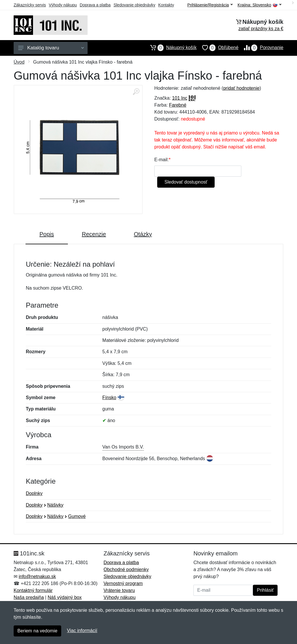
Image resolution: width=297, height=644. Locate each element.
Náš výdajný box (65, 597)
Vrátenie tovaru (119, 590)
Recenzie (94, 234)
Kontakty (166, 5)
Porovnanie (261, 48)
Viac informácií (82, 630)
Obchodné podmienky (126, 569)
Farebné (178, 105)
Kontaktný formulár (33, 590)
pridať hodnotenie (241, 88)
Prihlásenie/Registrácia (210, 5)
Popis (47, 234)
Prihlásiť (265, 590)
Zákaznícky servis (30, 5)
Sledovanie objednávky (134, 5)
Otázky (143, 234)
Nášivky (55, 505)
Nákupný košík (171, 48)
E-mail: (162, 160)
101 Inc (180, 98)
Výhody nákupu (63, 5)
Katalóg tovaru (51, 48)
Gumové (77, 516)
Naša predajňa (29, 597)
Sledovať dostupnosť (186, 182)
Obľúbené (218, 48)
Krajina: (259, 5)
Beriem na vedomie (37, 631)
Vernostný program (123, 583)
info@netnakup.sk (37, 576)
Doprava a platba (95, 5)
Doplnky (34, 493)
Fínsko (109, 398)
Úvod (19, 62)
